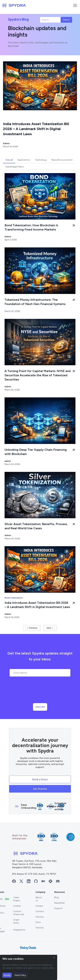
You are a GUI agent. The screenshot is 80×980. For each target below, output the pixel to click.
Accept (7, 975)
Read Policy (20, 975)
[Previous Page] (32, 628)
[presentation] (40, 693)
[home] (14, 5)
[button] (75, 5)
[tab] (9, 160)
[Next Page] (50, 628)
